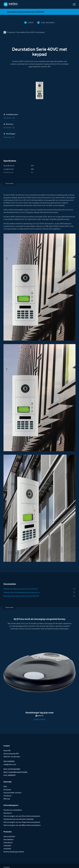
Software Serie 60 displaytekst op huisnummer (22, 592)
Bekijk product (39, 719)
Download (7, 118)
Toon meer (10, 183)
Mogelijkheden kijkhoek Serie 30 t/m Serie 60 (21, 596)
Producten (11, 32)
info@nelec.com (10, 764)
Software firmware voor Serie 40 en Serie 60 (21, 589)
